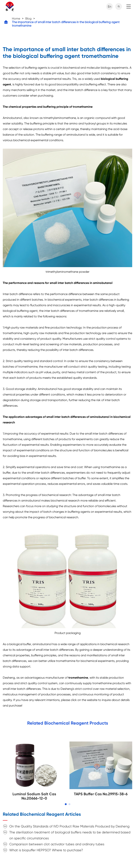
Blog (28, 19)
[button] (66, 804)
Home (16, 19)
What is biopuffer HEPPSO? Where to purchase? (46, 850)
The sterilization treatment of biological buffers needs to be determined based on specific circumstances (70, 835)
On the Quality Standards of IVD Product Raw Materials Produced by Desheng (69, 826)
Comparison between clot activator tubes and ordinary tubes (57, 844)
